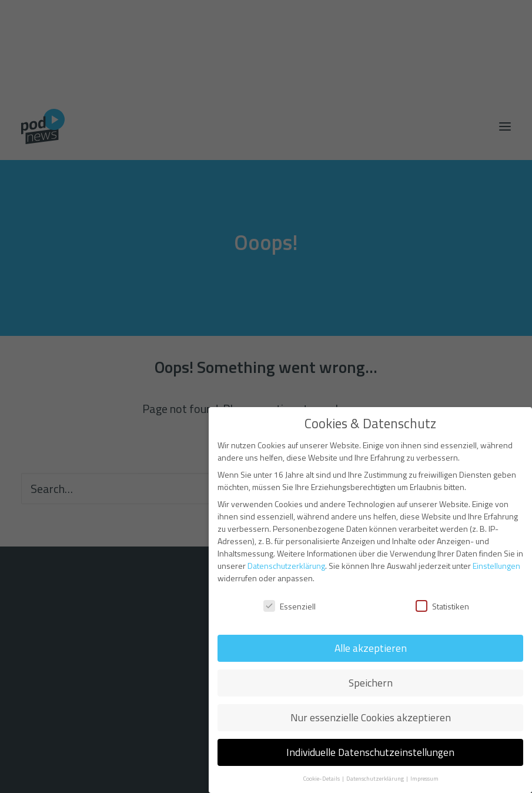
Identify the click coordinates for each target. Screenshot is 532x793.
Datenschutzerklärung (286, 566)
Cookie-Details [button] (322, 778)
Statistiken (442, 606)
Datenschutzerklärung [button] (376, 778)
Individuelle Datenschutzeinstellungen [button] (370, 752)
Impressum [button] (424, 778)
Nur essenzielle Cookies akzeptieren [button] (371, 717)
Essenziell (290, 606)
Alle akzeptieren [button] (371, 648)
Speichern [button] (371, 683)
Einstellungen (496, 566)
